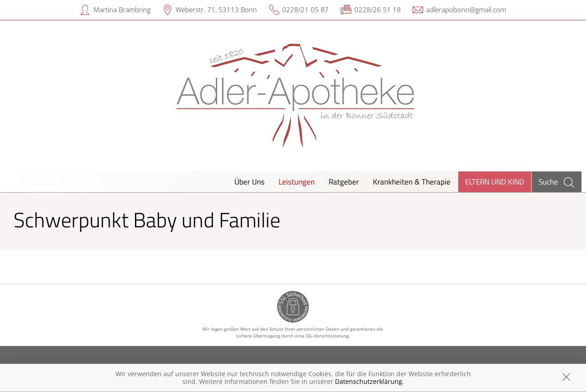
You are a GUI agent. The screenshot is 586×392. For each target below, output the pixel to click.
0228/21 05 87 (305, 9)
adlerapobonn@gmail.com (466, 9)
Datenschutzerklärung (369, 381)
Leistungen (297, 182)
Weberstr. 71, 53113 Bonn (216, 9)
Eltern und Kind (495, 182)
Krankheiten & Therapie (412, 182)
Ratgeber (344, 182)
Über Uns (249, 182)
